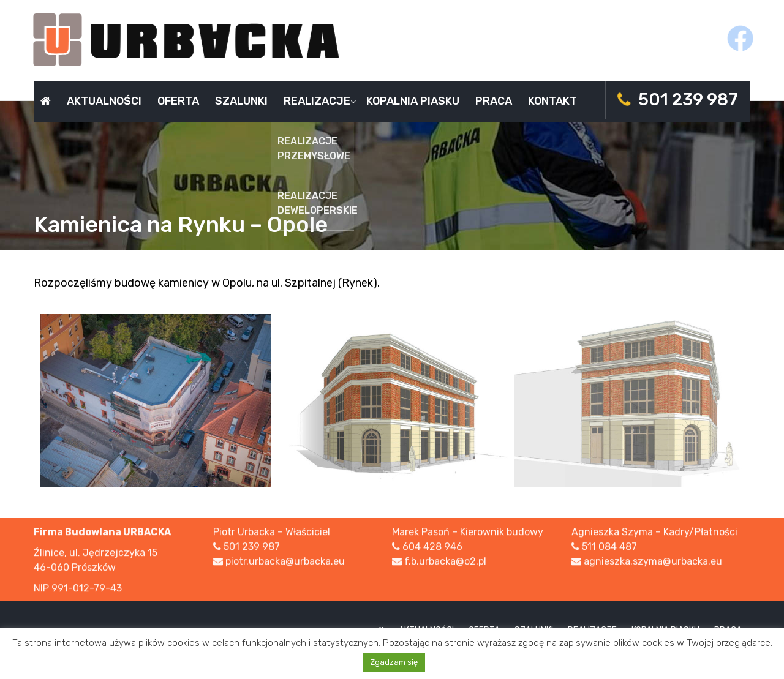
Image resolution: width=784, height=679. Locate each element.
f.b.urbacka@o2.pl (445, 562)
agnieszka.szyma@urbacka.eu (653, 562)
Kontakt (552, 101)
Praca (494, 101)
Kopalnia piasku (413, 101)
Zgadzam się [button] (394, 662)
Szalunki (241, 101)
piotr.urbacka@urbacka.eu (285, 562)
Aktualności (104, 101)
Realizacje (317, 101)
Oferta (178, 101)
